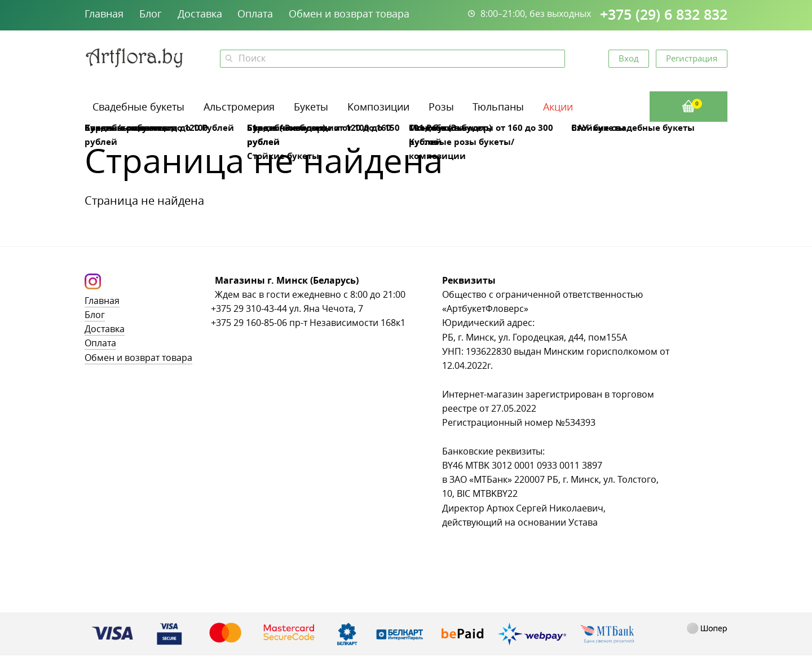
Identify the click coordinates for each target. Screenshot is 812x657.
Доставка (200, 14)
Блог (151, 14)
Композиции (378, 107)
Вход (629, 58)
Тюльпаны (498, 107)
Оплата (255, 14)
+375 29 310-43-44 (249, 309)
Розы (441, 107)
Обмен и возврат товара (349, 14)
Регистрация (692, 58)
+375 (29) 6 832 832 (664, 15)
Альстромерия (239, 107)
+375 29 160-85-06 (249, 323)
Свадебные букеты (138, 107)
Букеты (311, 107)
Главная (104, 14)
